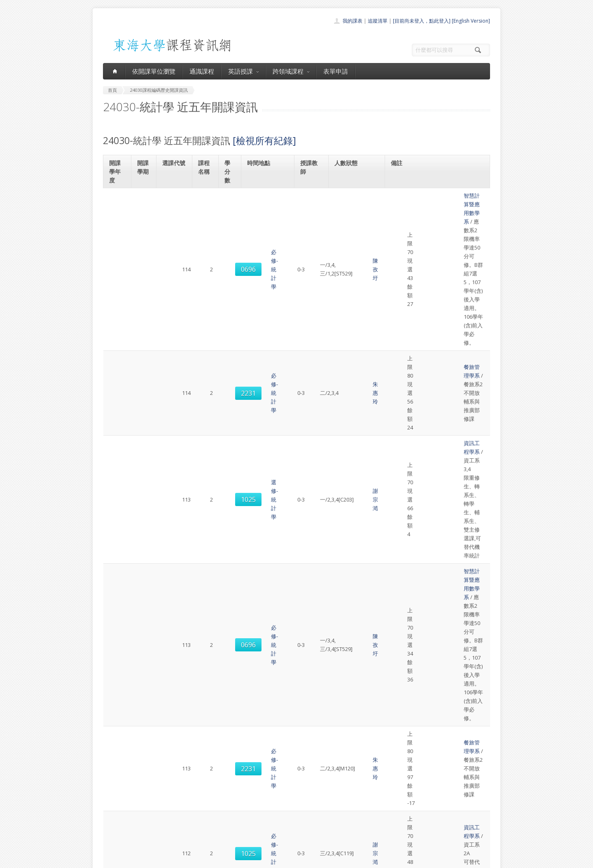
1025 (175, 279)
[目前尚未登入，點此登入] (422, 21)
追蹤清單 (378, 21)
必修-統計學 (206, 209)
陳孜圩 (314, 209)
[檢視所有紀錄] (264, 140)
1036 (175, 453)
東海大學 (110, 860)
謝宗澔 (314, 279)
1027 (175, 593)
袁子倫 (314, 490)
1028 (175, 420)
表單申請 (336, 71)
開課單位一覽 (280, 791)
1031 (175, 626)
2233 (175, 700)
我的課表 (353, 21)
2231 (175, 246)
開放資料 (275, 827)
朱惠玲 (314, 246)
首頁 (270, 782)
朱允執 (314, 560)
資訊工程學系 (415, 270)
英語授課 (243, 71)
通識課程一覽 (280, 800)
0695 (175, 663)
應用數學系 (412, 476)
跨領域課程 (291, 71)
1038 (175, 560)
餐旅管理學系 (415, 242)
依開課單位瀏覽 (154, 71)
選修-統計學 (206, 279)
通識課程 (202, 71)
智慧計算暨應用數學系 (425, 196)
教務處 (241, 860)
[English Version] (471, 21)
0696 (175, 209)
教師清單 (275, 836)
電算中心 (215, 860)
